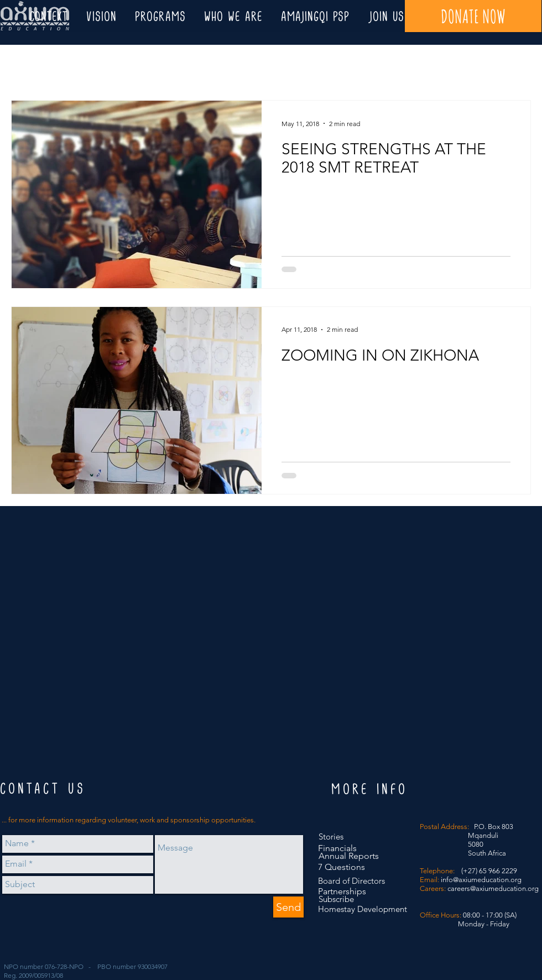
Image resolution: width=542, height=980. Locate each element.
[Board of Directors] (353, 881)
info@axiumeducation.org (481, 880)
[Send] (288, 907)
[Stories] (333, 836)
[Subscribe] (341, 899)
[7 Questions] (342, 867)
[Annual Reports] (349, 856)
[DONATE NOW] (473, 16)
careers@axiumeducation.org (493, 888)
